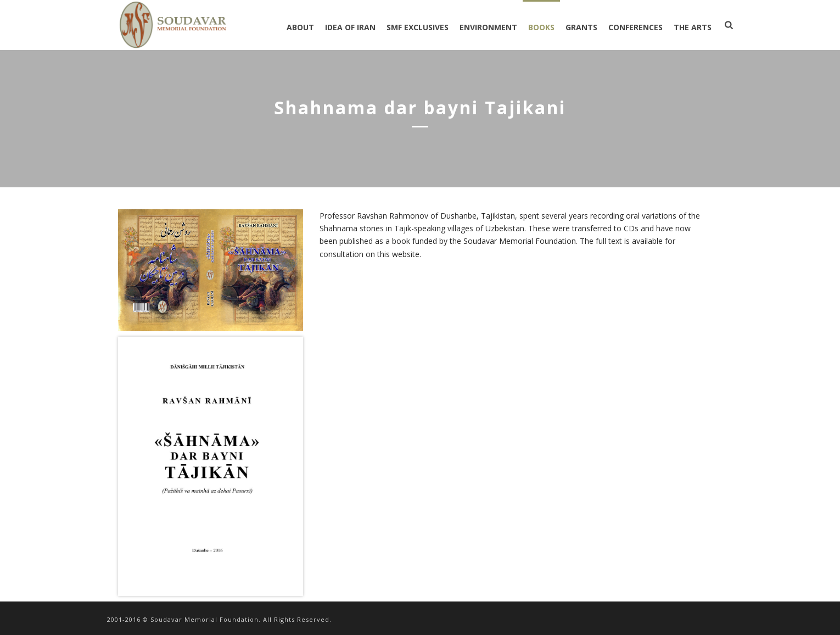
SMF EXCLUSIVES (418, 27)
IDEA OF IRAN (350, 27)
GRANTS (581, 27)
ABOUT (300, 27)
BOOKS (541, 27)
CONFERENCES (635, 27)
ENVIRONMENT (488, 27)
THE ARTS (693, 27)
